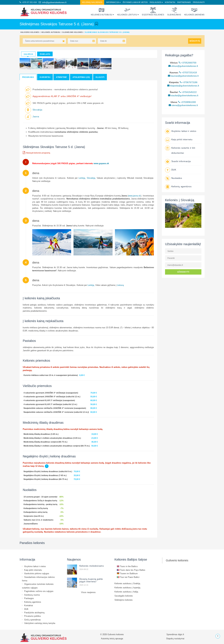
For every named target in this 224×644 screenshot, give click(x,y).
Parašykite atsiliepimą (34, 613)
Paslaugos (155, 2)
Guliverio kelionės (30, 32)
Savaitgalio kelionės (124, 596)
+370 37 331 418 (28, 2)
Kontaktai (170, 2)
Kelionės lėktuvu (127, 11)
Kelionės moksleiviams (92, 566)
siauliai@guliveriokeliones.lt (183, 95)
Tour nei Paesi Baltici (128, 577)
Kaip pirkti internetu (182, 139)
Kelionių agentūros (181, 186)
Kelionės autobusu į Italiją (126, 592)
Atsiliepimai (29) (81, 77)
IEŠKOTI (195, 41)
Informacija (113, 2)
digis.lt (181, 634)
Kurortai (45, 77)
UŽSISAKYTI (183, 272)
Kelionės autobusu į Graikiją (127, 583)
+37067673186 (189, 82)
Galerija (28, 54)
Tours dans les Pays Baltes (131, 570)
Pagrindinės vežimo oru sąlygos (39, 591)
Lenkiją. (91, 285)
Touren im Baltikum (127, 573)
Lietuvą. (121, 285)
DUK (174, 170)
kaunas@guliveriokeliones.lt (183, 76)
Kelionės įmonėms (194, 11)
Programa (28, 77)
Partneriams (184, 2)
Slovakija (37, 110)
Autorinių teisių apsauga (112, 638)
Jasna (36, 116)
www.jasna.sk (134, 196)
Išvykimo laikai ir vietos (135, 2)
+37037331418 (188, 72)
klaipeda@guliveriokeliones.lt (183, 86)
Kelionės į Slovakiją (180, 200)
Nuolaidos (177, 178)
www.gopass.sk (102, 163)
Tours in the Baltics (127, 566)
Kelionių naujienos (92, 2)
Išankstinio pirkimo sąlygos (37, 573)
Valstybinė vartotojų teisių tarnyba (40, 623)
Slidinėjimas (174, 11)
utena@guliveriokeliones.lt (183, 105)
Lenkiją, (82, 178)
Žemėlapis (45, 54)
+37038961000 (187, 102)
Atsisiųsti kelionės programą (36, 153)
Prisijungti (199, 2)
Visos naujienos (88, 592)
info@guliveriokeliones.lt (53, 2)
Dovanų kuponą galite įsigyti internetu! (91, 580)
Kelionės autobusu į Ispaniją (127, 587)
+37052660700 (188, 63)
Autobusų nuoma (32, 595)
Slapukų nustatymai (175, 638)
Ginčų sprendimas (32, 620)
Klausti (100, 77)
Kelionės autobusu (102, 11)
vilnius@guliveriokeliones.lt (183, 66)
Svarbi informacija (181, 161)
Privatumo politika (32, 616)
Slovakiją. (91, 178)
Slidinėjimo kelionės (73, 32)
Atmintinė (61, 77)
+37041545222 (188, 92)
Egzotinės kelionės (153, 11)
